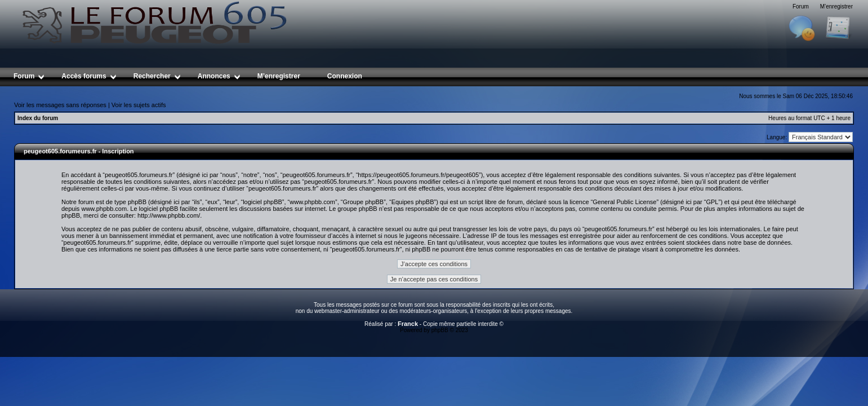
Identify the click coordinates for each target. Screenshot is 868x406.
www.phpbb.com (104, 209)
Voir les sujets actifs (139, 105)
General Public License (624, 202)
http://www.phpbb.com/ (169, 215)
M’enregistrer (836, 6)
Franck (408, 324)
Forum (801, 6)
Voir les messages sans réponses (60, 105)
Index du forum (38, 118)
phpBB (440, 330)
